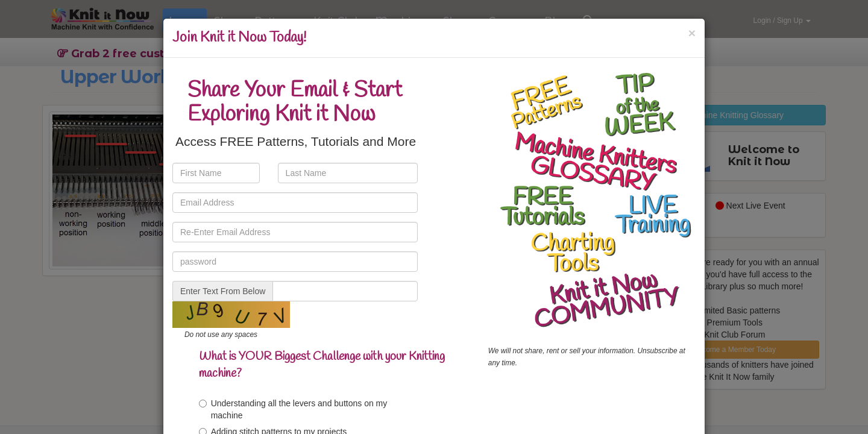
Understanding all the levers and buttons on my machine (293, 409)
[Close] (692, 33)
